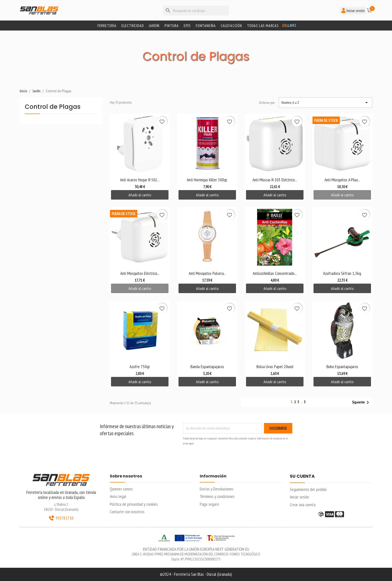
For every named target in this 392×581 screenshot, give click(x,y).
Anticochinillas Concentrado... (275, 273)
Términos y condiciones (217, 496)
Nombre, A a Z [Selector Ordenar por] (325, 103)
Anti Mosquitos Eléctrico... (140, 273)
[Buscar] (196, 11)
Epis (187, 26)
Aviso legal (118, 496)
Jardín (154, 26)
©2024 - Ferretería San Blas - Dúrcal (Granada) (196, 574)
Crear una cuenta (303, 505)
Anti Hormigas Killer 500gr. (207, 180)
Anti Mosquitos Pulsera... (207, 273)
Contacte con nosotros (127, 512)
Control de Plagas (53, 107)
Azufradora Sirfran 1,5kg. (342, 273)
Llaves (289, 25)
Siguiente (361, 402)
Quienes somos (121, 489)
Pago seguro (209, 504)
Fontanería (206, 26)
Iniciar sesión (299, 497)
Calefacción (231, 26)
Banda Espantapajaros (207, 367)
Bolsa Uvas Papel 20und (275, 367)
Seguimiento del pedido (308, 489)
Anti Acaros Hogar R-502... (140, 180)
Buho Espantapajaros (342, 367)
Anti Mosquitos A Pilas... (342, 180)
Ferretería (107, 26)
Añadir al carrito (140, 195)
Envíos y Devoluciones (217, 489)
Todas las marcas (263, 26)
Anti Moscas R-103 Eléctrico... (275, 180)
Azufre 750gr (140, 367)
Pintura (172, 26)
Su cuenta (302, 477)
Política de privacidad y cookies (134, 504)
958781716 (61, 518)
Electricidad (133, 26)
